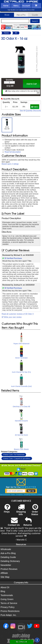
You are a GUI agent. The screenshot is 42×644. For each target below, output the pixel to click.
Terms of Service (9, 603)
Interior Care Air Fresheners (14, 455)
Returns (28, 523)
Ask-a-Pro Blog (8, 553)
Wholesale (6, 549)
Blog (3, 591)
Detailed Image (21, 2)
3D (16, 33)
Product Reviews (9, 569)
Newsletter (6, 565)
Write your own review (12, 317)
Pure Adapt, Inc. (9, 615)
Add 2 (35, 107)
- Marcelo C (21, 540)
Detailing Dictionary (10, 561)
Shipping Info (21, 511)
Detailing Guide (8, 557)
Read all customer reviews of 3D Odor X (18, 314)
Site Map (5, 577)
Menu (16, 6)
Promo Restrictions (10, 611)
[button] (37, 640)
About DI (5, 587)
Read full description (13, 152)
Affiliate (4, 573)
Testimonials (7, 595)
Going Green (7, 599)
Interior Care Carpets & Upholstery (17, 458)
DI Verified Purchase (12, 258)
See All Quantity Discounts (30, 111)
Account (26, 6)
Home (6, 6)
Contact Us (14, 523)
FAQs (7, 510)
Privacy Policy (8, 607)
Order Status (35, 511)
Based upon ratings (10, 164)
